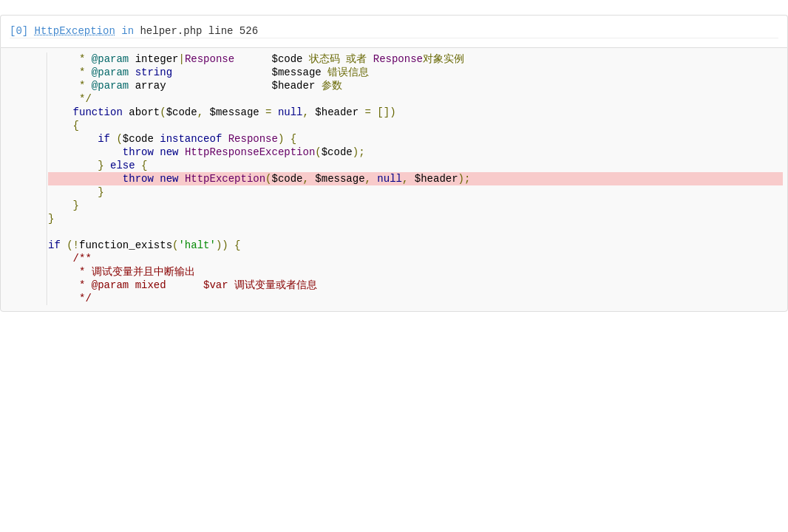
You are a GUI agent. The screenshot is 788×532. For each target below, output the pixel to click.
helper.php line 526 (199, 31)
